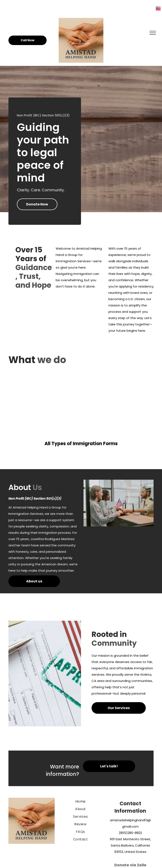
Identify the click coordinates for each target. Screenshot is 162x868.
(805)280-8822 (130, 833)
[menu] (153, 33)
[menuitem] (80, 801)
